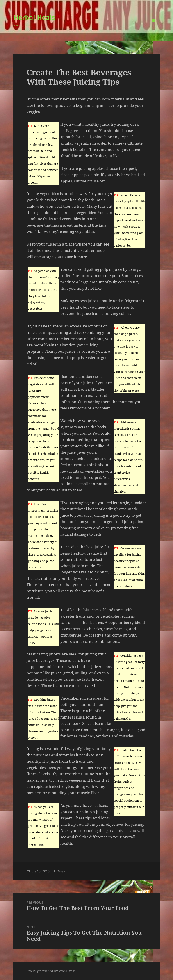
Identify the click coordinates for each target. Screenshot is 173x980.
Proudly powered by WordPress (51, 971)
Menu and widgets (154, 27)
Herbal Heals (34, 17)
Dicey (61, 871)
